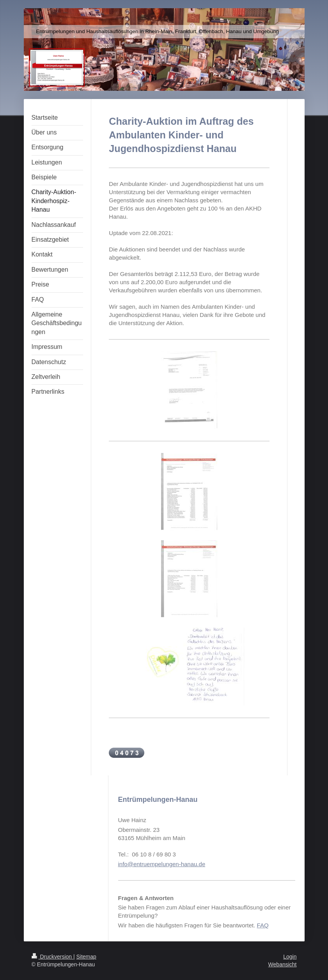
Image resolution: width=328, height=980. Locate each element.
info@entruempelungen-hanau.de (162, 864)
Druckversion (52, 957)
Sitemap (86, 957)
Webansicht (283, 964)
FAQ (263, 925)
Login (290, 957)
